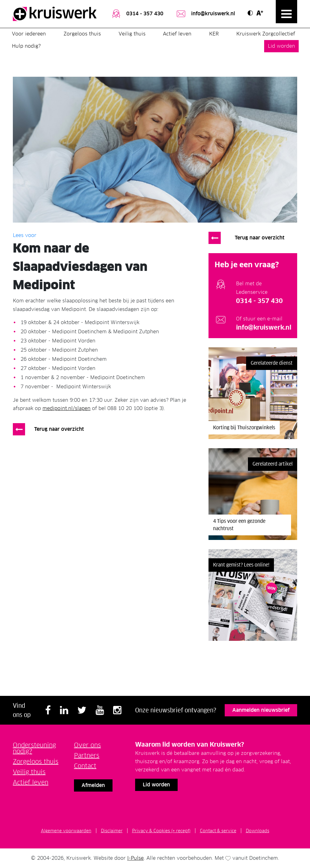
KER (214, 34)
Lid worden (281, 46)
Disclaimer (112, 831)
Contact (85, 766)
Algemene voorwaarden (66, 831)
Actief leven (177, 34)
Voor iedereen (29, 34)
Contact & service (218, 831)
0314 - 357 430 (137, 14)
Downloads (258, 831)
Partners (87, 755)
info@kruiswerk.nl (205, 14)
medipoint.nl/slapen (66, 408)
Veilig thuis (132, 34)
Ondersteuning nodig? (34, 748)
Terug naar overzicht (59, 429)
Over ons (87, 745)
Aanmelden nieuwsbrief (261, 710)
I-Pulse (135, 858)
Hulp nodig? (26, 46)
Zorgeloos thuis (82, 34)
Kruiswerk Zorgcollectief (266, 34)
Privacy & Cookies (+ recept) (161, 831)
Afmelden (93, 785)
